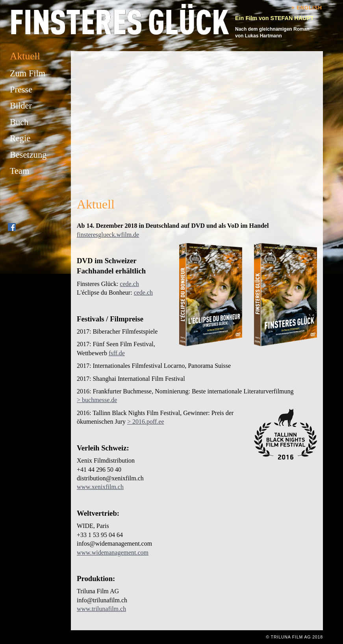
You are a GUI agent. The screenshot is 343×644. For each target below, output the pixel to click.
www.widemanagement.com (113, 553)
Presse (21, 89)
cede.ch (129, 284)
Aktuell (25, 56)
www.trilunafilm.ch (101, 609)
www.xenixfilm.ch (100, 487)
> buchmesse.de (97, 400)
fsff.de (117, 353)
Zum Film (28, 73)
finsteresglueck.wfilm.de (108, 235)
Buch (19, 122)
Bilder (21, 106)
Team (19, 171)
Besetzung (28, 155)
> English (307, 8)
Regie (20, 138)
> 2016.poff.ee (146, 422)
